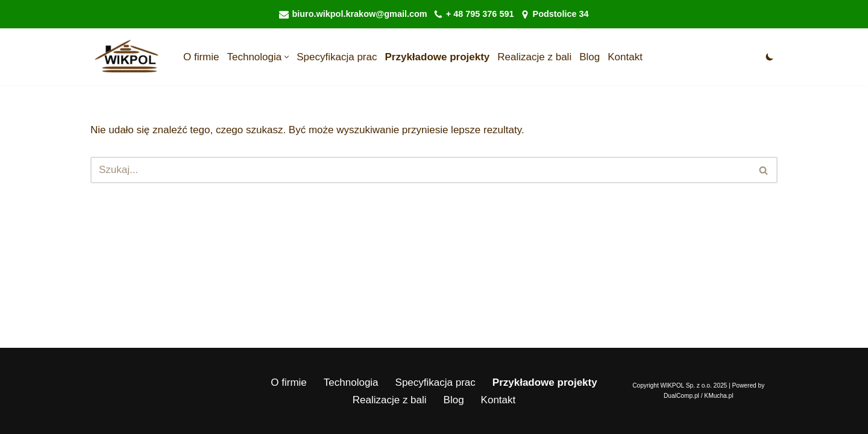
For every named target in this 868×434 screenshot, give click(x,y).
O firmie (201, 57)
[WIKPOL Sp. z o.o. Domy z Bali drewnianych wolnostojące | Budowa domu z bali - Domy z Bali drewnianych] (127, 57)
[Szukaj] (420, 170)
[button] (287, 57)
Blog (590, 57)
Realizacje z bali (534, 57)
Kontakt (625, 57)
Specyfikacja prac (337, 57)
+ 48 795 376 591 (480, 14)
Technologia (351, 382)
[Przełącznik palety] (770, 57)
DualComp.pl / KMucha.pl (699, 396)
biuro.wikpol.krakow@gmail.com (359, 14)
